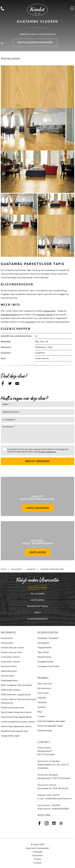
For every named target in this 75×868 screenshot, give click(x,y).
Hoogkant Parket (45, 662)
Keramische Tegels (37, 606)
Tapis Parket (43, 652)
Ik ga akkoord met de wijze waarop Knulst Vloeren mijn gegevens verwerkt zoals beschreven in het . (36, 450)
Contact (41, 716)
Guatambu (31, 569)
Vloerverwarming (38, 619)
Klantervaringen (45, 731)
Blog (40, 712)
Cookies (37, 863)
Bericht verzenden (38, 460)
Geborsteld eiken (9, 671)
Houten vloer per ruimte (12, 648)
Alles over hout (45, 684)
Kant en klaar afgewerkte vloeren (16, 726)
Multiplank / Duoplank (48, 638)
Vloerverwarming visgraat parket (16, 717)
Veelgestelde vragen (10, 736)
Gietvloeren (37, 600)
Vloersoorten (7, 643)
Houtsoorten (16, 569)
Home (3, 569)
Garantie (41, 707)
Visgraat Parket (45, 648)
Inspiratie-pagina (44, 315)
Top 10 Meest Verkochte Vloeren (16, 712)
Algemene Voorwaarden (37, 848)
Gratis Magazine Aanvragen (35, 41)
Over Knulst (43, 693)
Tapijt (38, 613)
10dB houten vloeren (11, 690)
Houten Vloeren (37, 588)
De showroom (44, 688)
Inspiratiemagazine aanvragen (51, 721)
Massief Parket (44, 657)
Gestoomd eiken (9, 666)
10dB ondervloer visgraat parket (16, 695)
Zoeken (2, 43)
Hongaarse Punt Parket (48, 666)
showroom (30, 322)
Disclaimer (37, 855)
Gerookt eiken (8, 676)
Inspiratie (42, 698)
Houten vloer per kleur (11, 652)
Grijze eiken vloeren (10, 662)
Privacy (38, 859)
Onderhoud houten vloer (13, 708)
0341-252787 (53, 795)
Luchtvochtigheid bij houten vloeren (18, 722)
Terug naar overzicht (10, 58)
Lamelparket (43, 643)
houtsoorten (49, 311)
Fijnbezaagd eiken (9, 680)
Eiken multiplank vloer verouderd (16, 685)
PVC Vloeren (38, 594)
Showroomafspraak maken (50, 726)
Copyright (37, 852)
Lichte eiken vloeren (10, 657)
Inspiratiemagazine (10, 315)
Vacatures (42, 702)
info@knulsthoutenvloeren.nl (58, 799)
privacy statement (47, 452)
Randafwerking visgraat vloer (14, 731)
